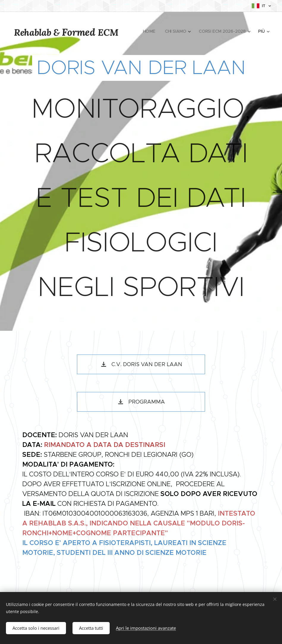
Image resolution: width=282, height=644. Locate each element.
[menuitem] (150, 31)
